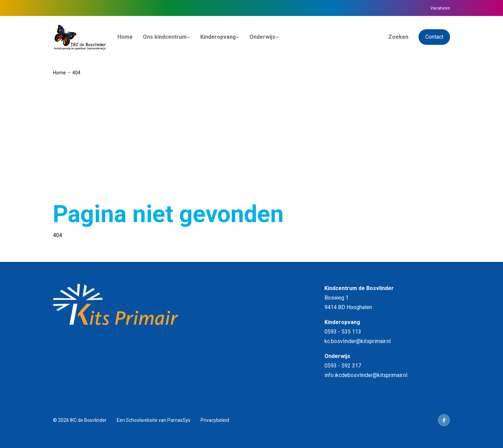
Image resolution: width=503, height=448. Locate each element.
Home (59, 73)
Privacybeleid (215, 420)
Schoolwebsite (142, 420)
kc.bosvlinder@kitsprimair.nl (358, 341)
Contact (434, 37)
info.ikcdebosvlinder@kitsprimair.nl (366, 375)
